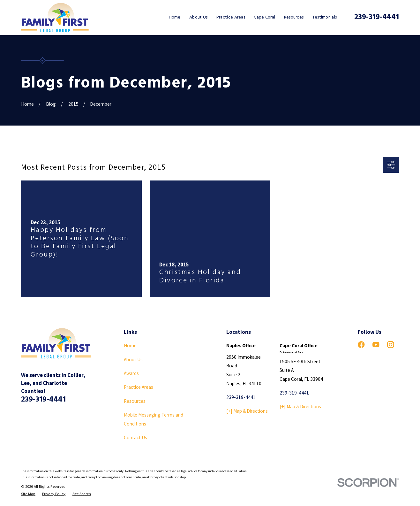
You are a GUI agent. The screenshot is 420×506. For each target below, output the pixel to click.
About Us (133, 360)
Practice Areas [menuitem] (231, 17)
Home (130, 345)
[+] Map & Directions (247, 411)
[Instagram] (390, 345)
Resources (135, 401)
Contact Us (135, 437)
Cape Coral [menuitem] (264, 17)
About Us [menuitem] (198, 17)
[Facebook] (361, 345)
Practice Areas (139, 387)
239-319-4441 (377, 17)
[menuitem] (28, 494)
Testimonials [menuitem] (325, 17)
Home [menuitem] (175, 17)
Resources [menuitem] (294, 17)
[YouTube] (376, 345)
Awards (131, 373)
